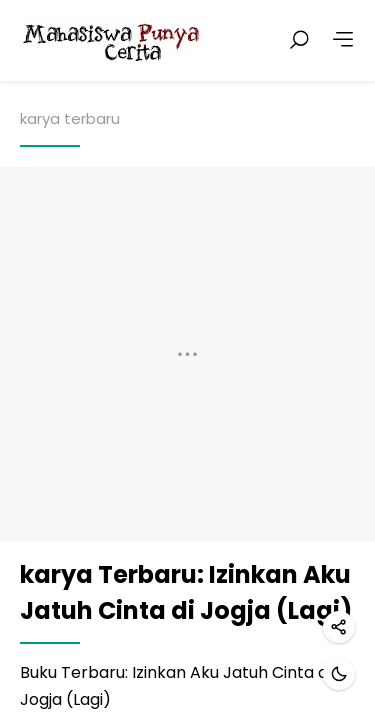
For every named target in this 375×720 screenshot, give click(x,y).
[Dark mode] (339, 674)
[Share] (339, 627)
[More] (343, 40)
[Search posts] (299, 40)
